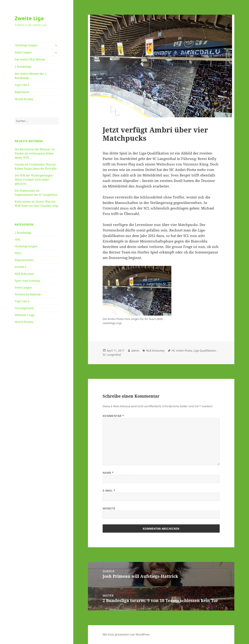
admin (135, 351)
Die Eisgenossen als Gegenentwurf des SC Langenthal (36, 193)
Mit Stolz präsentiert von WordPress (126, 634)
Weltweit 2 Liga (25, 315)
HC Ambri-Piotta (182, 351)
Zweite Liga (29, 18)
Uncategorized (24, 308)
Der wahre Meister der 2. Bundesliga (31, 76)
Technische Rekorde (28, 294)
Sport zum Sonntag (27, 281)
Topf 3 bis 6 (22, 85)
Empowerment (24, 260)
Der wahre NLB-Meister (30, 59)
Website (109, 508)
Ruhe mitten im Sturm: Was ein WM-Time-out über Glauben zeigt (36, 204)
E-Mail (109, 491)
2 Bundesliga (23, 67)
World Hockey (24, 99)
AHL (18, 239)
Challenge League (26, 45)
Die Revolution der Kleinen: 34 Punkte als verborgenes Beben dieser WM (35, 153)
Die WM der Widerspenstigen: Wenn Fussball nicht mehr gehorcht (34, 180)
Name (108, 473)
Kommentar (113, 416)
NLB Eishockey (24, 274)
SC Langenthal (112, 355)
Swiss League (23, 52)
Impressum (22, 92)
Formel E (21, 267)
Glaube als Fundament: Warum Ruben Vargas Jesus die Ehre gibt (36, 167)
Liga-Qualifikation (205, 351)
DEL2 (18, 253)
